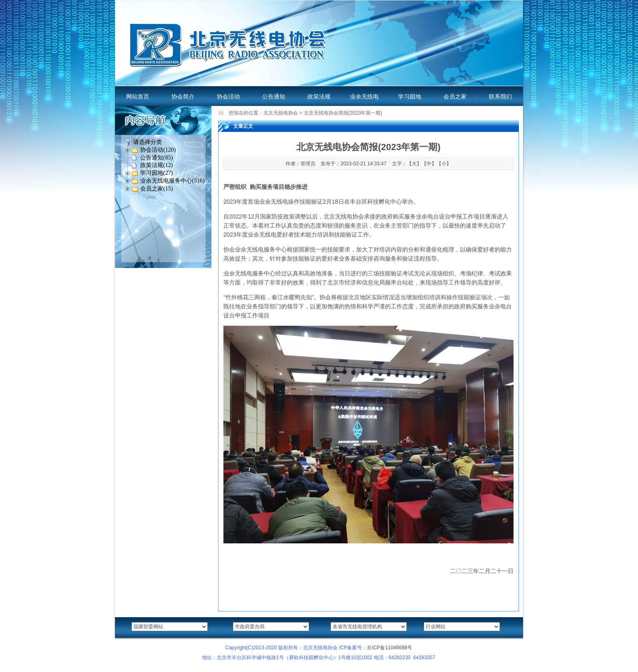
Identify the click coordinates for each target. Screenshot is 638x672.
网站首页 (138, 96)
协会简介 (183, 96)
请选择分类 (148, 142)
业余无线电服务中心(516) (172, 181)
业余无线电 (364, 96)
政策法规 (319, 96)
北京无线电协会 (281, 113)
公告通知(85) (156, 158)
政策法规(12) (156, 165)
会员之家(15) (156, 189)
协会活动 (228, 96)
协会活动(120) (158, 150)
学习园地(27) (156, 173)
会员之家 (455, 96)
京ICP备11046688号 (389, 648)
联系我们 (500, 96)
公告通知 (274, 96)
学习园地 (410, 96)
